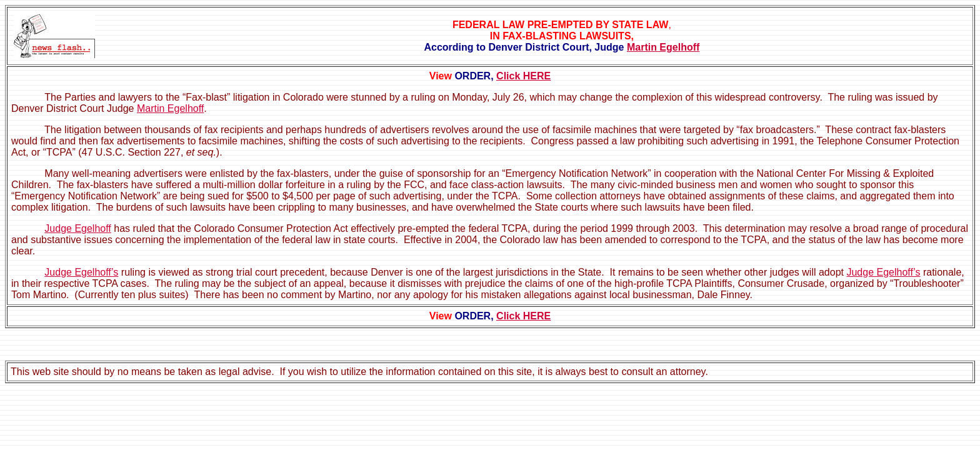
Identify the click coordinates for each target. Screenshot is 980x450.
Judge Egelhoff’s (81, 272)
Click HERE (523, 76)
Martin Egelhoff (663, 47)
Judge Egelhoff (77, 228)
